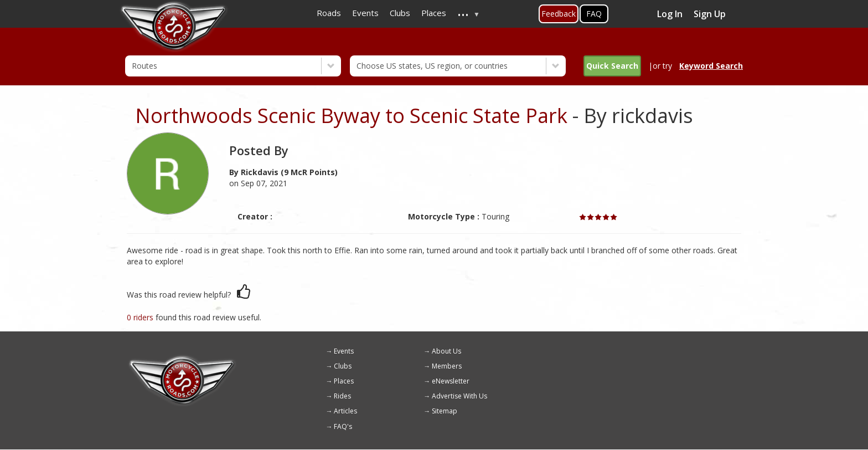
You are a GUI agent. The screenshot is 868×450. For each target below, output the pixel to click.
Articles (345, 411)
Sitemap (445, 411)
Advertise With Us (459, 396)
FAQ (594, 14)
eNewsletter (451, 381)
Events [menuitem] (365, 13)
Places (344, 381)
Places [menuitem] (434, 13)
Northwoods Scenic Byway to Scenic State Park (351, 116)
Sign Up (710, 14)
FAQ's (343, 426)
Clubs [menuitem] (400, 13)
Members (447, 366)
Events (344, 351)
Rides (342, 396)
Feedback (559, 14)
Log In (670, 14)
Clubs (343, 366)
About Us (446, 351)
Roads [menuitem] (329, 13)
